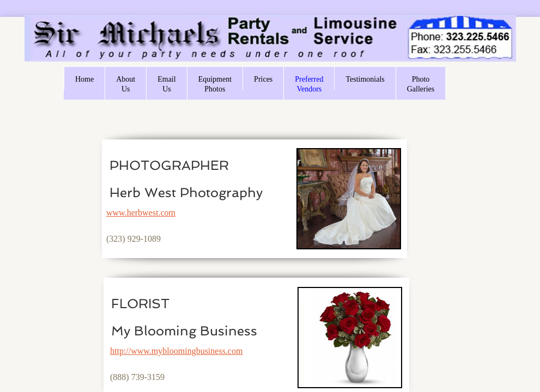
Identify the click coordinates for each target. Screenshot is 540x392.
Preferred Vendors (309, 84)
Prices (263, 79)
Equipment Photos (215, 84)
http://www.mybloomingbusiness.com (176, 351)
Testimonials (365, 79)
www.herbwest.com (141, 213)
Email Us (166, 84)
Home (84, 79)
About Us (126, 84)
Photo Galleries (421, 84)
